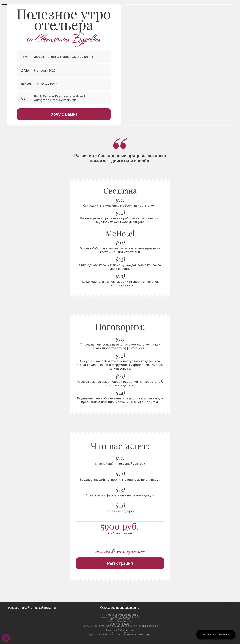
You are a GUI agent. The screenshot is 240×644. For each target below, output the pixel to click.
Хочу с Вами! (64, 114)
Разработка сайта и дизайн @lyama (32, 608)
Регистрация (120, 563)
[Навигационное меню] (4, 5)
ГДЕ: (24, 98)
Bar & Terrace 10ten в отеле (59, 98)
